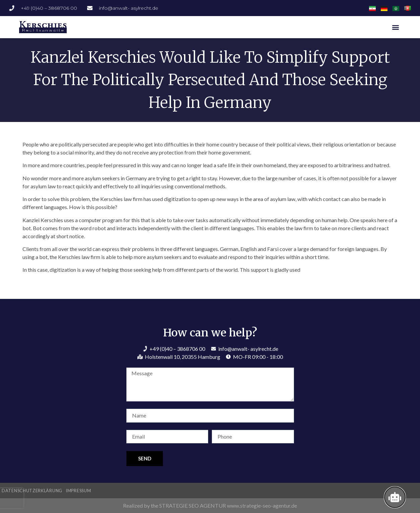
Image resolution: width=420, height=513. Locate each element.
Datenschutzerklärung (32, 491)
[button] (396, 27)
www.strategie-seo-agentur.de (262, 505)
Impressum (78, 491)
